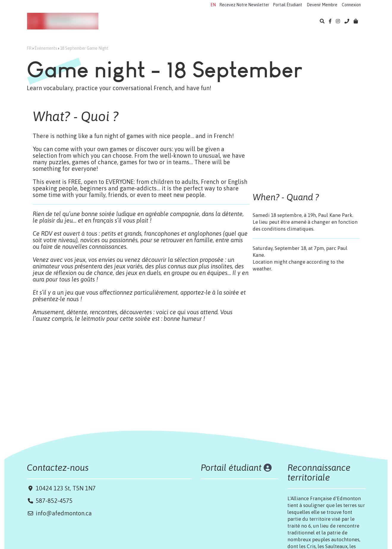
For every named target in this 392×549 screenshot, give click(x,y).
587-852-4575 (54, 501)
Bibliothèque (263, 22)
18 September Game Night (84, 48)
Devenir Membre (322, 5)
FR (29, 48)
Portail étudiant (232, 467)
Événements (230, 22)
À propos (293, 22)
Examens (202, 22)
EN (213, 5)
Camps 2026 (173, 22)
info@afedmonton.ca (64, 513)
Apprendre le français (131, 22)
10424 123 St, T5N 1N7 (65, 488)
